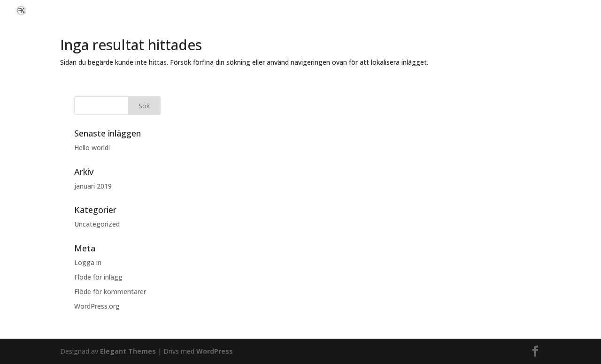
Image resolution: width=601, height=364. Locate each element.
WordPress (215, 351)
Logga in (88, 262)
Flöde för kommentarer (110, 292)
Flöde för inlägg (98, 277)
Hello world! (92, 148)
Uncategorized (97, 224)
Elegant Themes (128, 351)
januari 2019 (93, 186)
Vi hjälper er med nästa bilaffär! (545, 11)
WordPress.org (97, 306)
